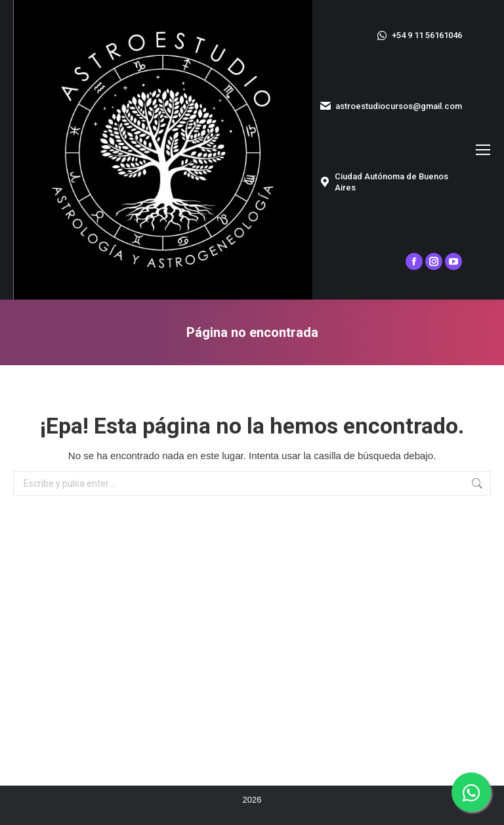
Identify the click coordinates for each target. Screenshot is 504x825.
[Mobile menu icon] (483, 150)
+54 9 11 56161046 (419, 35)
